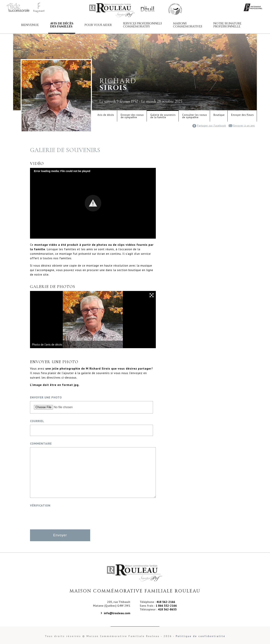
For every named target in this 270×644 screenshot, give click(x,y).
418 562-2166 (166, 602)
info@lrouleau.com (117, 613)
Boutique (219, 115)
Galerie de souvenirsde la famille (163, 116)
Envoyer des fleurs (243, 115)
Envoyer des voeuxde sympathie (132, 116)
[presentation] (58, 516)
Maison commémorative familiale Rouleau (112, 10)
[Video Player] (93, 203)
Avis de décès (106, 115)
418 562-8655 (167, 609)
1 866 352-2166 (166, 606)
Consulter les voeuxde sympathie (195, 116)
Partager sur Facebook (209, 125)
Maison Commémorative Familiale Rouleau (175, 9)
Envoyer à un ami (242, 125)
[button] (93, 203)
